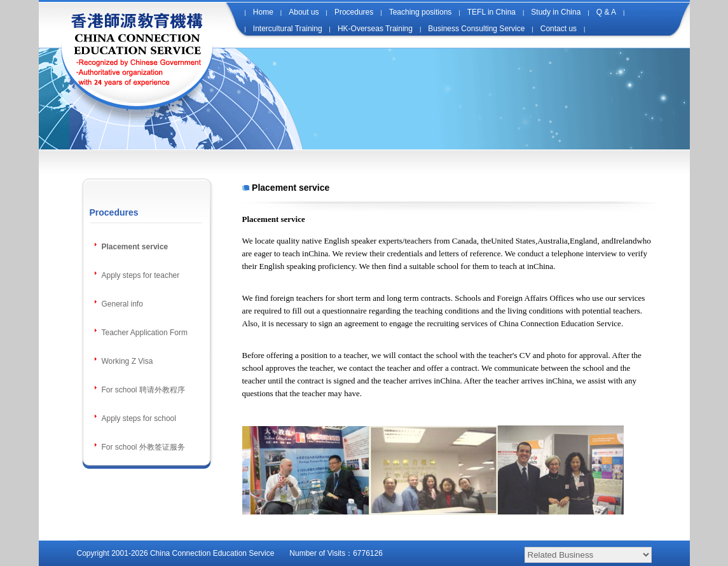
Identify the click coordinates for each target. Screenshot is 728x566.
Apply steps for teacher (141, 275)
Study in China (556, 12)
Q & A (606, 12)
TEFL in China (491, 12)
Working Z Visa (127, 361)
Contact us (559, 29)
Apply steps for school (139, 418)
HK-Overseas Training (375, 29)
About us (304, 12)
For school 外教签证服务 (143, 447)
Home (263, 12)
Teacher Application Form (145, 333)
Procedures (354, 12)
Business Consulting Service (476, 29)
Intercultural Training (288, 29)
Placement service (135, 247)
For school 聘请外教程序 (143, 390)
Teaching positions (421, 12)
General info (122, 304)
